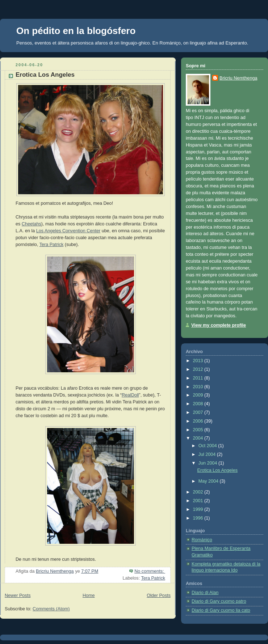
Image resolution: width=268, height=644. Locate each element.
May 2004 (209, 481)
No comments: (150, 571)
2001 (199, 501)
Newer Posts (18, 596)
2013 (199, 361)
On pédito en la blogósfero (76, 31)
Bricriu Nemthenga (238, 78)
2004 (199, 438)
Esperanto (236, 43)
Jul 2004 (208, 454)
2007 (199, 412)
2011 (199, 378)
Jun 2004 (208, 463)
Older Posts (159, 596)
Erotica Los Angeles (45, 75)
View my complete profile (219, 325)
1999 (199, 509)
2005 (199, 430)
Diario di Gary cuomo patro (219, 601)
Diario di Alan (205, 593)
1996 (199, 518)
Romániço (170, 43)
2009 (199, 395)
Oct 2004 (208, 446)
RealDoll (130, 395)
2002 (199, 492)
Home (89, 596)
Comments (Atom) (51, 609)
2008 (199, 404)
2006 (199, 421)
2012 (199, 369)
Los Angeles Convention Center (68, 231)
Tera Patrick (52, 245)
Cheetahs (32, 224)
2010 (199, 387)
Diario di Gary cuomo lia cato (221, 610)
